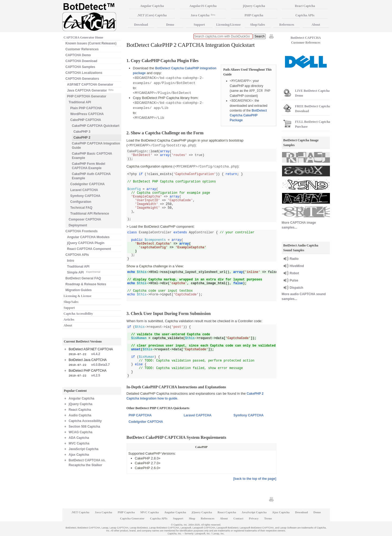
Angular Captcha (82, 398)
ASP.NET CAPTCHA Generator (90, 85)
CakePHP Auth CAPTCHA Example (91, 176)
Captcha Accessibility (78, 314)
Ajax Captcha (79, 455)
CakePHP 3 (82, 132)
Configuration (81, 202)
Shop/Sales (71, 302)
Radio (294, 259)
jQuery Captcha (81, 404)
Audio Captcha (80, 415)
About (68, 325)
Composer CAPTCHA (85, 219)
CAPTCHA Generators (82, 79)
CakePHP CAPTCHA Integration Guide (96, 146)
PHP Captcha (254, 15)
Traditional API (80, 102)
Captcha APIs (305, 15)
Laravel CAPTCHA (198, 415)
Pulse (294, 280)
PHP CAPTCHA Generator (87, 96)
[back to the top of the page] (255, 479)
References (287, 25)
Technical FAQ (81, 208)
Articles (69, 320)
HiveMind (297, 266)
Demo (170, 25)
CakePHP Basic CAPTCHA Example (92, 156)
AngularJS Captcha (203, 6)
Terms (268, 518)
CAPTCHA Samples (80, 67)
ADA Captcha (79, 438)
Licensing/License (228, 25)
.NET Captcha (80, 512)
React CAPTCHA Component (89, 249)
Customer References (82, 49)
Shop (192, 518)
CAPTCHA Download (81, 61)
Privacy (254, 518)
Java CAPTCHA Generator (90, 90)
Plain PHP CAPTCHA (86, 108)
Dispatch (297, 288)
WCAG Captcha (81, 432)
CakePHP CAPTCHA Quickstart (96, 126)
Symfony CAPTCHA (249, 415)
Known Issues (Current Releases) (91, 43)
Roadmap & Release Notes (86, 284)
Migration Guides (79, 290)
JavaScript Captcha (84, 449)
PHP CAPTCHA (140, 415)
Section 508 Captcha (84, 427)
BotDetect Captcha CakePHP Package (248, 115)
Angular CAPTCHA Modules (88, 237)
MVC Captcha (79, 443)
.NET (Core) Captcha (152, 15)
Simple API (84, 272)
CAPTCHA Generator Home (83, 37)
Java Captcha (203, 15)
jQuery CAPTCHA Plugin (86, 243)
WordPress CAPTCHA (87, 114)
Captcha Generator (132, 518)
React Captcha (80, 410)
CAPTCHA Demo (78, 55)
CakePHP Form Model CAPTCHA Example (89, 166)
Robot (294, 273)
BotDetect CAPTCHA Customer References (306, 40)
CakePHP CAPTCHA (86, 120)
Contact (238, 518)
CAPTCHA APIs (77, 255)
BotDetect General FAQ (83, 278)
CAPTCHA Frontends (82, 231)
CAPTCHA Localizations (84, 73)
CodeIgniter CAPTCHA (146, 422)
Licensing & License (78, 296)
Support (69, 308)
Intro (71, 261)
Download (141, 25)
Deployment (78, 225)
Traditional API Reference (90, 214)
